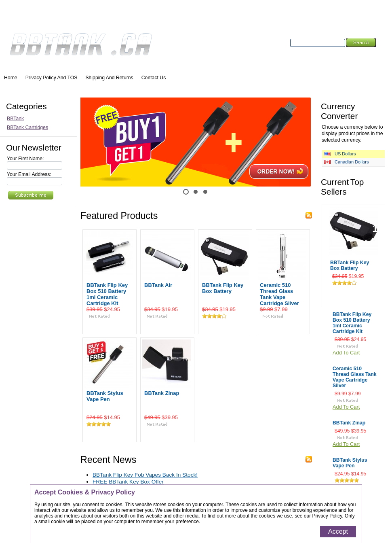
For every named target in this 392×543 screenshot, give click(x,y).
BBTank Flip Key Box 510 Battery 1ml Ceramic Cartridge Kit (107, 294)
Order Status (58, 17)
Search (280, 43)
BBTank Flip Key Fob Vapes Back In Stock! (145, 475)
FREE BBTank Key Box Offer (128, 482)
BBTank (15, 119)
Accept (338, 531)
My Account (19, 17)
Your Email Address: (29, 174)
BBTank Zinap (162, 393)
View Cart (375, 17)
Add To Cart (110, 326)
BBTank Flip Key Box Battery (223, 288)
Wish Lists (95, 17)
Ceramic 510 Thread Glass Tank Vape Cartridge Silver (279, 294)
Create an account (161, 17)
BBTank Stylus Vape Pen (105, 396)
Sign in (126, 17)
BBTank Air (158, 285)
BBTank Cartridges (27, 127)
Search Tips (349, 52)
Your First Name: (25, 159)
